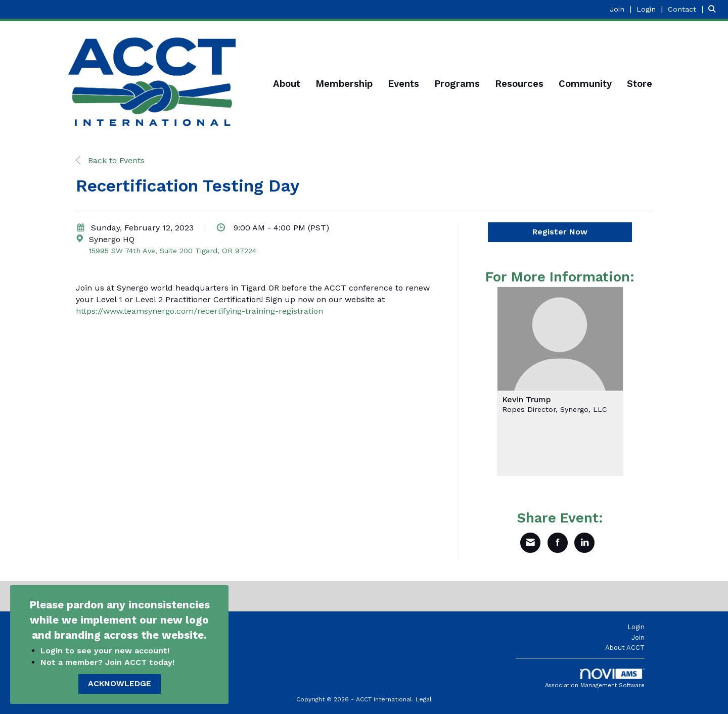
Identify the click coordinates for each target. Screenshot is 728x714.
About (287, 84)
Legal (424, 699)
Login (636, 627)
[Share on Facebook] (558, 543)
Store (640, 84)
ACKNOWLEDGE (120, 683)
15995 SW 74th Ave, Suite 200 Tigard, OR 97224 (173, 251)
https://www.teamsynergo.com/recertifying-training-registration (199, 311)
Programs (457, 84)
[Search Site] (714, 9)
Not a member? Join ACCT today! (107, 662)
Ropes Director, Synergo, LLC (555, 409)
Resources (519, 84)
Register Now (560, 232)
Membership (344, 84)
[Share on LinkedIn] (584, 543)
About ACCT (625, 648)
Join (638, 637)
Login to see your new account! (106, 651)
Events (403, 84)
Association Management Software (595, 679)
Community (585, 84)
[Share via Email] (530, 543)
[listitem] (622, 9)
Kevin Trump (527, 400)
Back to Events (110, 160)
